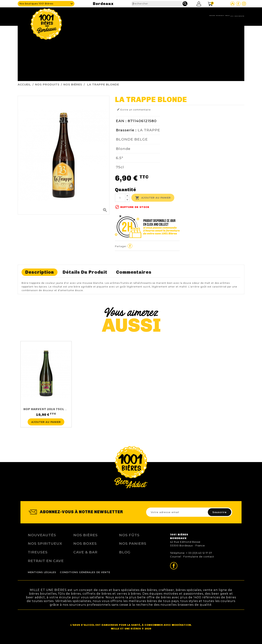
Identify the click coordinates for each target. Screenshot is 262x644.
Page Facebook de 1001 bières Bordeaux (238, 4)
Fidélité (189, 16)
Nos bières (85, 535)
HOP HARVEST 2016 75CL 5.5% (48, 409)
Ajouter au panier (153, 198)
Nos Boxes (85, 543)
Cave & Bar (138, 16)
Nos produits (164, 16)
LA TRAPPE (149, 130)
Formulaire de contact (199, 557)
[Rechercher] (159, 4)
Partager (130, 246)
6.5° (120, 158)
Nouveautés (42, 535)
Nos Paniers (133, 543)
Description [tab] (40, 272)
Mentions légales (42, 572)
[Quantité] (120, 198)
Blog (206, 16)
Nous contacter (230, 16)
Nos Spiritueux (45, 543)
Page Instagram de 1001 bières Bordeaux (244, 4)
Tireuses (38, 552)
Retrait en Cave (46, 561)
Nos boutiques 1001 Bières (36, 4)
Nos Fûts (129, 535)
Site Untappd (233, 4)
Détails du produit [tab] (85, 272)
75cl (120, 167)
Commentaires (134, 272)
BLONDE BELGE (132, 139)
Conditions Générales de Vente (85, 572)
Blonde (123, 149)
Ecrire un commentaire (134, 109)
